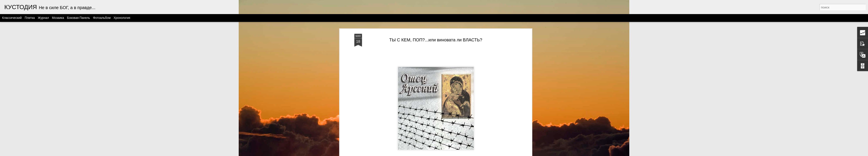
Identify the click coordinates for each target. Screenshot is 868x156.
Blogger (470, 154)
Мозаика (58, 18)
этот (458, 46)
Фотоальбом (102, 18)
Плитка (30, 18)
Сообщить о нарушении (489, 154)
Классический (12, 18)
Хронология (122, 18)
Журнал (43, 18)
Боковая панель (79, 18)
